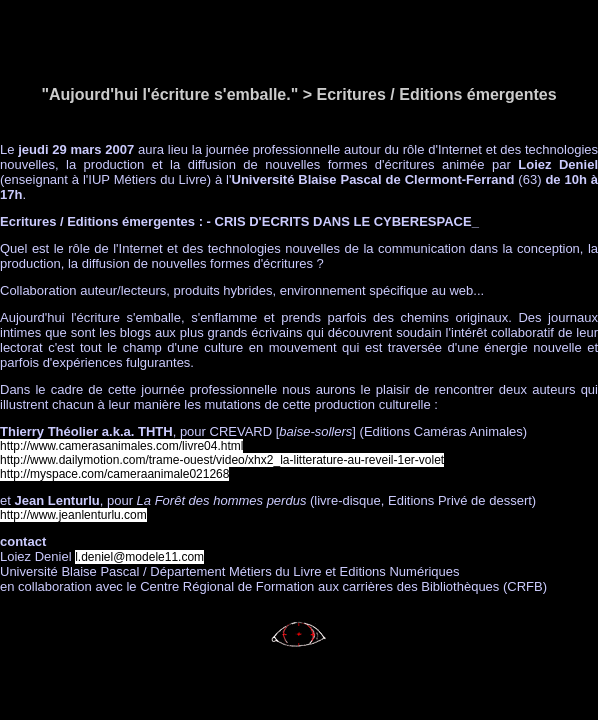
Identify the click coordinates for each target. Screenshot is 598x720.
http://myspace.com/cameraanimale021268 (114, 474)
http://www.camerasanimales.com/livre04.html (121, 446)
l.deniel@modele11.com (139, 557)
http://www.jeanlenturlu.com (73, 515)
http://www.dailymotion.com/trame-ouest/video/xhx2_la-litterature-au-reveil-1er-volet (222, 460)
